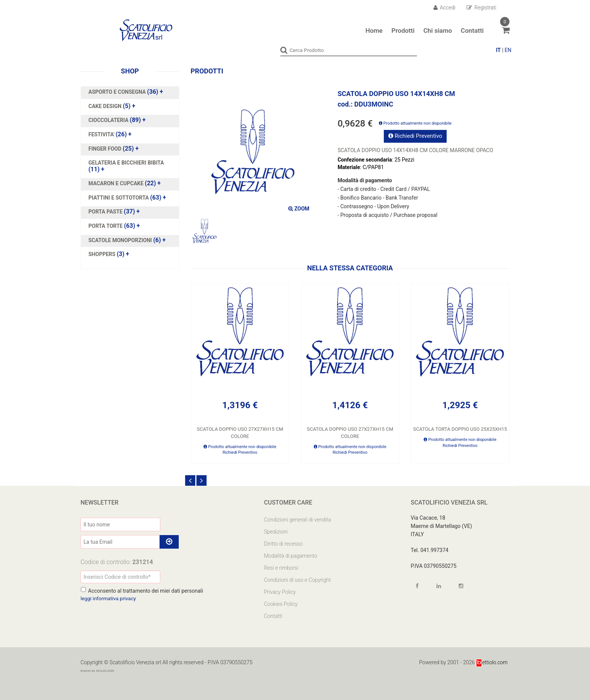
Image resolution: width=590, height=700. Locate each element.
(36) (126, 92)
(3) (109, 254)
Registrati (481, 8)
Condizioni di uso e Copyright (298, 580)
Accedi (445, 8)
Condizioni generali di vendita (298, 520)
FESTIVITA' (102, 134)
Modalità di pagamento (291, 556)
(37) (114, 212)
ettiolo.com (492, 662)
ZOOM (299, 208)
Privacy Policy (280, 592)
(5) (112, 106)
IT (498, 50)
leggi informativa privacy (109, 598)
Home (374, 31)
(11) (126, 166)
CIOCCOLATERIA (109, 120)
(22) (125, 183)
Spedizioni (276, 532)
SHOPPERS (103, 254)
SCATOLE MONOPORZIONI (121, 240)
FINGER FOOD (106, 148)
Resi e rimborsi (281, 568)
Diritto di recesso (284, 544)
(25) (113, 148)
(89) (117, 120)
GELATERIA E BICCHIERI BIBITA (126, 163)
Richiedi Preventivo (415, 136)
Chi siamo (438, 31)
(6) (127, 240)
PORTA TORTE (106, 226)
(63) (127, 198)
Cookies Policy (281, 604)
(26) (110, 134)
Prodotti (403, 31)
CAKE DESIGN (106, 106)
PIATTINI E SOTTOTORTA (119, 198)
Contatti (472, 31)
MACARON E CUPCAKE (117, 183)
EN (508, 50)
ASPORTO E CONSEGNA (118, 92)
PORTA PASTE (106, 212)
